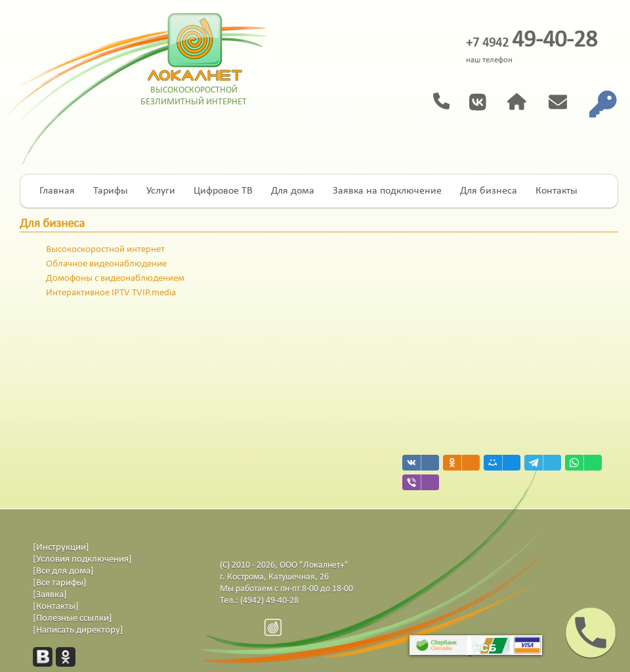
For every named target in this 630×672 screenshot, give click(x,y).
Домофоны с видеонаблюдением (115, 279)
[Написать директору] (78, 630)
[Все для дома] (63, 571)
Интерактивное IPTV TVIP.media (111, 293)
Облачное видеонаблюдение (106, 264)
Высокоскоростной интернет (105, 250)
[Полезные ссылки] (73, 619)
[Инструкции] (61, 548)
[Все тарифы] (60, 583)
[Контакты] (56, 607)
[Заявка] (50, 595)
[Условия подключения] (82, 559)
